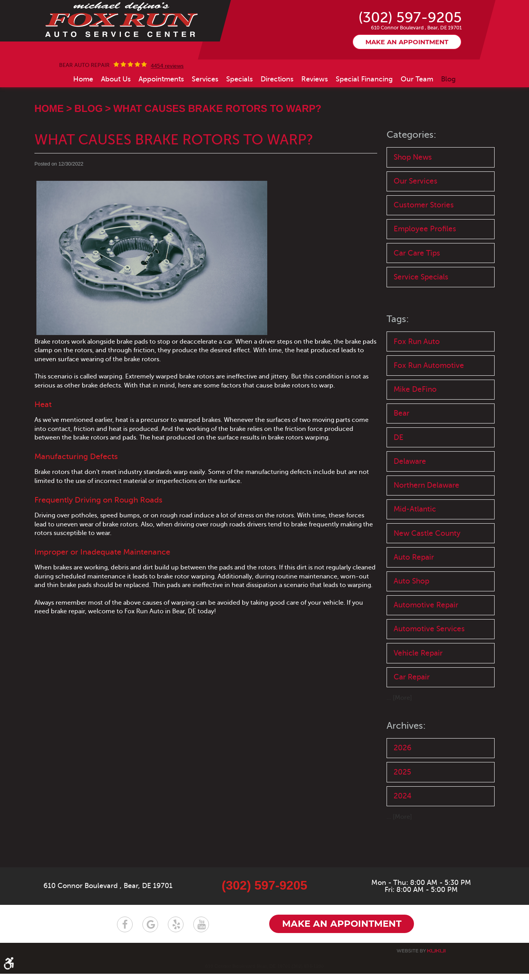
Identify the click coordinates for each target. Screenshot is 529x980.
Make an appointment (407, 76)
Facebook (125, 931)
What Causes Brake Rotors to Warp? (217, 142)
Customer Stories (424, 239)
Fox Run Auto (417, 377)
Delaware (410, 498)
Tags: (398, 354)
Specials (239, 112)
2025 (402, 812)
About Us (116, 112)
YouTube (201, 931)
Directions (277, 112)
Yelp (176, 931)
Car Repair (412, 717)
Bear (401, 449)
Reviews (315, 112)
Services (205, 112)
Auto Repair (414, 595)
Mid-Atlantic (415, 547)
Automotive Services (429, 668)
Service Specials (421, 312)
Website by (421, 957)
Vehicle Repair (418, 693)
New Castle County (427, 571)
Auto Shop (411, 620)
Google (150, 931)
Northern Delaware (426, 522)
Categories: (411, 168)
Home (83, 112)
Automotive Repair (426, 644)
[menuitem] (83, 112)
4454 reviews (167, 99)
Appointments (161, 112)
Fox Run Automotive (429, 401)
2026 (402, 788)
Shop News (413, 190)
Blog (448, 112)
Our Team (417, 112)
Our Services (416, 215)
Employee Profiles (425, 263)
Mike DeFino (415, 425)
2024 (403, 837)
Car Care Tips (417, 287)
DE (399, 474)
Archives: (406, 766)
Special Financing (364, 112)
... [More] (399, 738)
